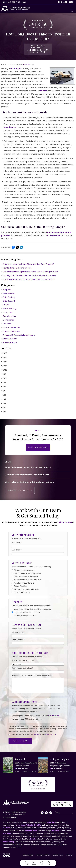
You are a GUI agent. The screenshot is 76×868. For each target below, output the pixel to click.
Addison (7, 827)
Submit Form (20, 742)
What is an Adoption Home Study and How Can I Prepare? (28, 262)
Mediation (7, 321)
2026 (4, 351)
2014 (4, 401)
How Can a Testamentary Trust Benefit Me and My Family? (29, 277)
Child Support (9, 299)
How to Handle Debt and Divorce (17, 266)
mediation (50, 821)
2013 (4, 405)
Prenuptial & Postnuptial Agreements (19, 333)
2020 (4, 376)
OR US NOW (62, 803)
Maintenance (9, 318)
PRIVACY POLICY (43, 854)
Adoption (7, 287)
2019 (4, 380)
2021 (4, 372)
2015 (4, 397)
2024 (4, 359)
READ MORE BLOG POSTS (22, 491)
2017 (4, 389)
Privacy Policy (50, 735)
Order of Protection (11, 325)
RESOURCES (58, 854)
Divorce (6, 303)
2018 (4, 384)
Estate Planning (28, 63)
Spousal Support (10, 337)
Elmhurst (55, 830)
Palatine (34, 838)
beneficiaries (10, 125)
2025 (4, 355)
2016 (4, 393)
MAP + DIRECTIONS (26, 772)
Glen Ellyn (7, 832)
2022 (4, 368)
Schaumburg (9, 841)
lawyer (43, 89)
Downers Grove (31, 830)
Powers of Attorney (11, 329)
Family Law (8, 310)
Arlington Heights (33, 824)
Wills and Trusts (10, 340)
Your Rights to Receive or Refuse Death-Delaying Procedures (29, 273)
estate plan (17, 66)
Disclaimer (37, 735)
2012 (4, 410)
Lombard (21, 824)
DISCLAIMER (28, 854)
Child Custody (9, 295)
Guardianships (9, 314)
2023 (4, 364)
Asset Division (9, 291)
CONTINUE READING (38, 445)
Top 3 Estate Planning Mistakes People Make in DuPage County (30, 269)
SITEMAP (69, 854)
